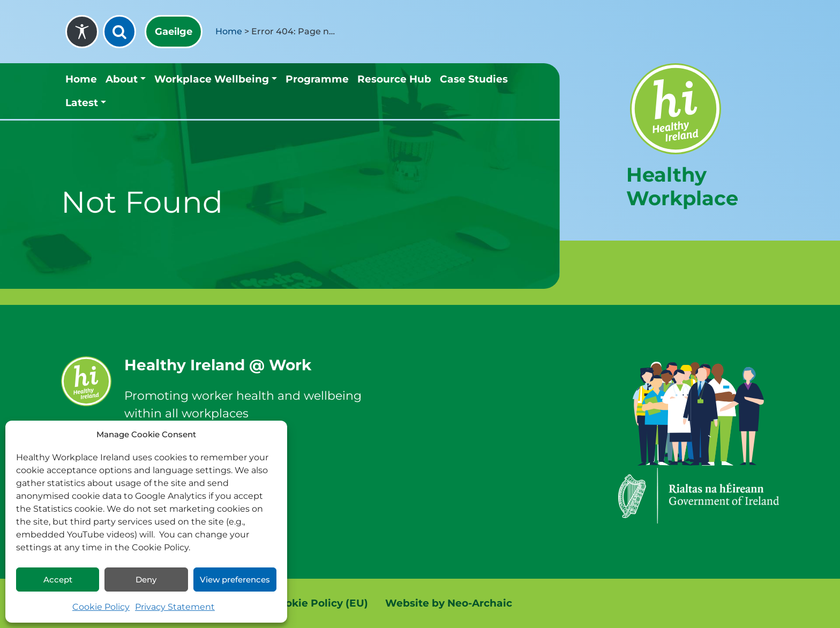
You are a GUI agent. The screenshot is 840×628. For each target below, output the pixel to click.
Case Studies (474, 79)
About (122, 79)
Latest (82, 103)
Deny (146, 580)
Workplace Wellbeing (212, 79)
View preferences (235, 580)
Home (229, 31)
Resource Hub (394, 79)
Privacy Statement (175, 607)
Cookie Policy (101, 607)
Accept (58, 580)
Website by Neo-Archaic (449, 603)
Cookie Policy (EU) (320, 603)
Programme (317, 79)
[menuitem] (174, 32)
